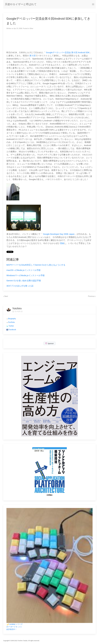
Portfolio (11, 322)
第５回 (32, 56)
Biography (12, 319)
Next (6, 296)
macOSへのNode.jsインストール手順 (23, 270)
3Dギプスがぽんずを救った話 (20, 286)
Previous (92, 296)
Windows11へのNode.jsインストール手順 (26, 275)
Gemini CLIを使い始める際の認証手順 (24, 281)
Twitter (11, 326)
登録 (62, 243)
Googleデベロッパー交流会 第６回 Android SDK (68, 52)
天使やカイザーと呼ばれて (21, 4)
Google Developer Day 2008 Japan (59, 234)
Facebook (12, 330)
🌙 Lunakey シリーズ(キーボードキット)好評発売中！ (14, 627)
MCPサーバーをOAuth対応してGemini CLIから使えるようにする (36, 265)
